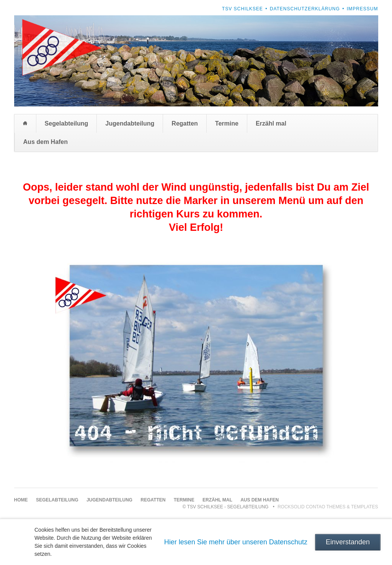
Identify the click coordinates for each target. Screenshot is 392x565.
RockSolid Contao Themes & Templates (328, 507)
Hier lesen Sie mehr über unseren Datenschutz (236, 542)
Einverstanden (348, 542)
